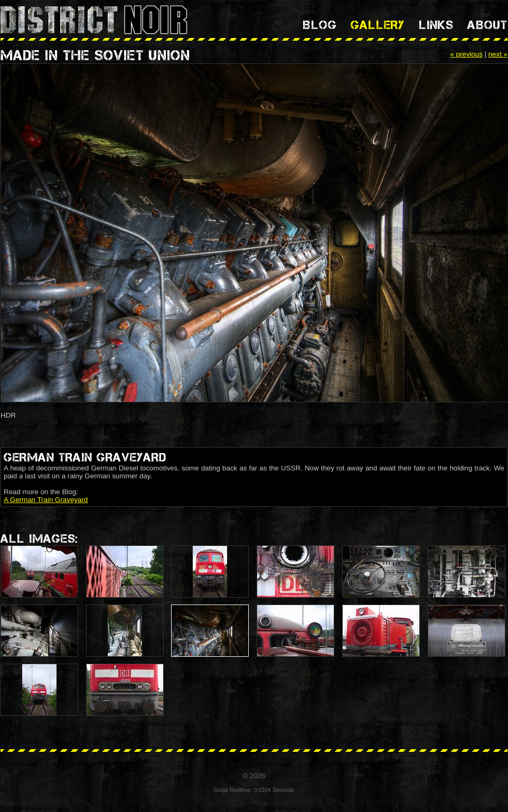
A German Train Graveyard (46, 500)
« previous (466, 54)
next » (498, 54)
